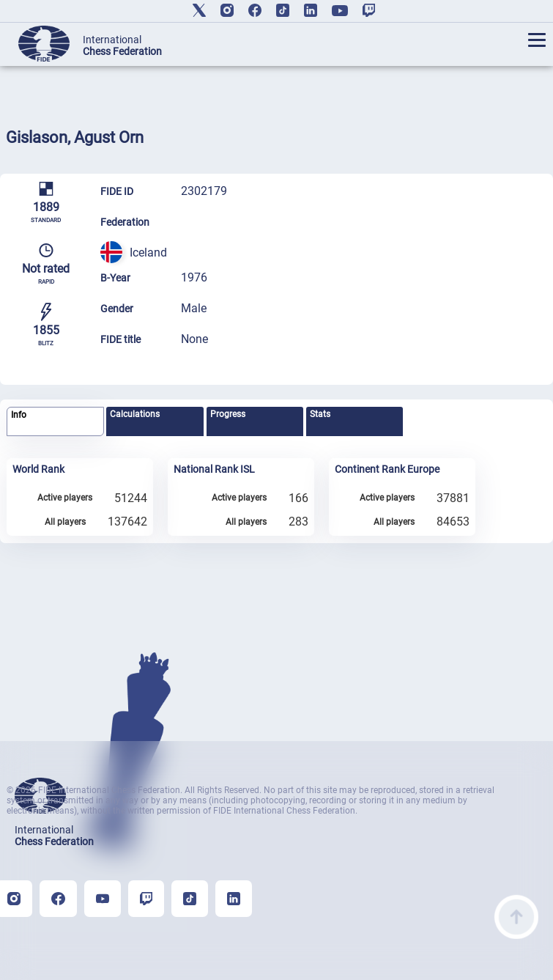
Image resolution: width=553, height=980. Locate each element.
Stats (320, 414)
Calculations (135, 414)
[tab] (55, 422)
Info (19, 415)
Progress (228, 414)
